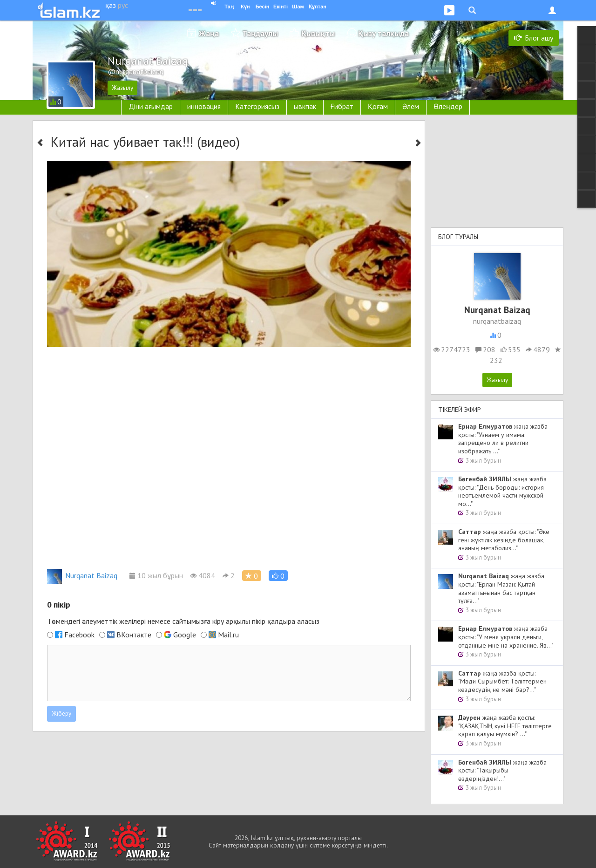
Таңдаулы (260, 33)
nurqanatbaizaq (497, 321)
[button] (278, 576)
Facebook (79, 635)
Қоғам (378, 106)
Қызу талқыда (383, 33)
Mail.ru (228, 635)
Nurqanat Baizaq (82, 575)
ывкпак (305, 106)
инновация (204, 106)
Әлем (411, 106)
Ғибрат (342, 106)
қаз (111, 5)
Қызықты (318, 33)
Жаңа (209, 33)
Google (185, 635)
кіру (218, 621)
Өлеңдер (448, 106)
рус (123, 5)
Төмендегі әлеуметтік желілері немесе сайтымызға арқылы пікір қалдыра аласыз (183, 621)
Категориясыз (257, 106)
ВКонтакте (134, 635)
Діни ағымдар (151, 106)
